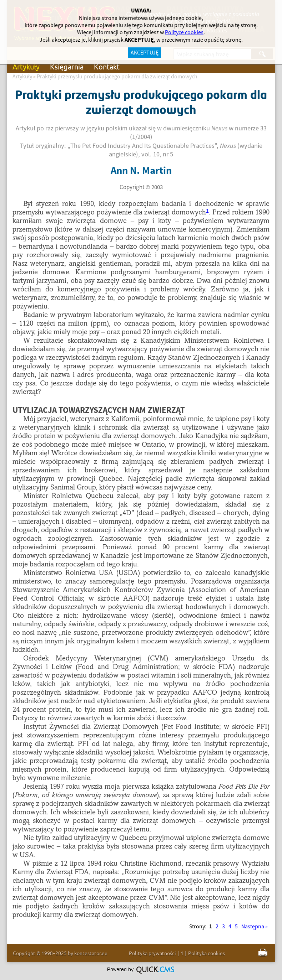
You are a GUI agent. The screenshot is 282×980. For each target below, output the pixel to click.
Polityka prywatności (152, 953)
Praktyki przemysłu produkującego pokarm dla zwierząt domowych (117, 77)
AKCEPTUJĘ (145, 53)
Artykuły (26, 66)
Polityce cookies (184, 32)
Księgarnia (67, 66)
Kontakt (107, 66)
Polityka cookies (207, 953)
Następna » (255, 927)
